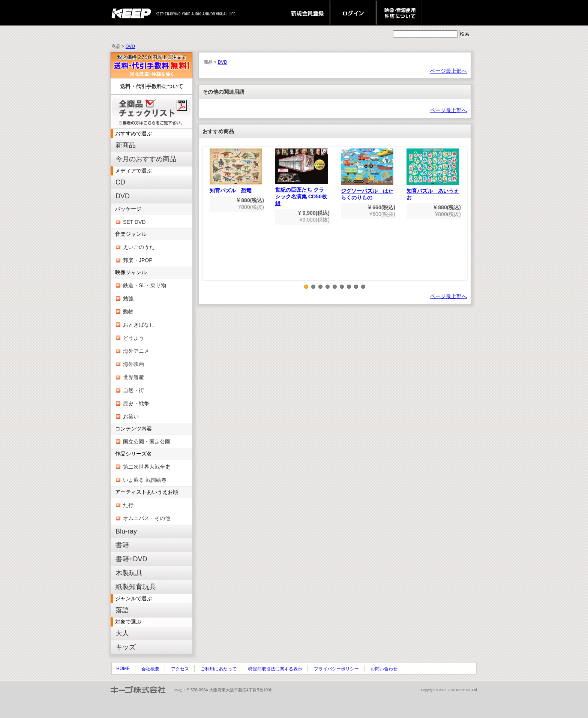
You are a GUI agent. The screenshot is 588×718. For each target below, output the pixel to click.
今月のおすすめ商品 (146, 159)
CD (120, 182)
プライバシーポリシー (336, 669)
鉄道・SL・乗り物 (145, 285)
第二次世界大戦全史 (147, 467)
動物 (128, 312)
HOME (123, 669)
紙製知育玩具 (136, 587)
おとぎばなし (139, 325)
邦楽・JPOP (138, 260)
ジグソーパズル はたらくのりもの (367, 175)
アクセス (180, 669)
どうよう (133, 338)
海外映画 (133, 364)
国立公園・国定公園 (147, 442)
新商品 (126, 145)
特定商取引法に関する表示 (275, 669)
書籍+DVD (131, 559)
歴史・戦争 (136, 403)
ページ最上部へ (448, 71)
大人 (122, 633)
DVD (130, 46)
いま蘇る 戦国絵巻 (145, 480)
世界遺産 (133, 377)
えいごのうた (139, 247)
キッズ (126, 647)
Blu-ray (126, 531)
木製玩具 (129, 573)
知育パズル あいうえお (433, 175)
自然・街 (133, 390)
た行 (128, 505)
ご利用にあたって (219, 669)
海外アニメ (136, 351)
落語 (122, 610)
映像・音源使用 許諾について (399, 13)
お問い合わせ (384, 669)
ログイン (353, 13)
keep (133, 13)
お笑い (131, 417)
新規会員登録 (307, 13)
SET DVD (134, 222)
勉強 (128, 298)
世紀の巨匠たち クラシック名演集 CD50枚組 (301, 177)
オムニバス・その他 (147, 518)
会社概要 (150, 669)
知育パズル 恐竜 (236, 171)
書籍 (122, 545)
